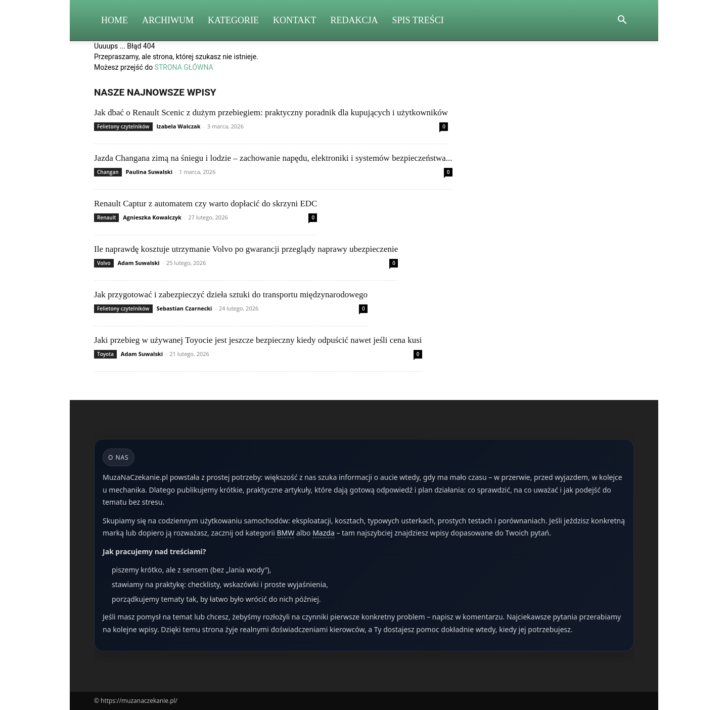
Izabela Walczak (178, 126)
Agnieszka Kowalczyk (152, 217)
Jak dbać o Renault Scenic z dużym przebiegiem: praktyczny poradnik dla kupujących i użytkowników (271, 113)
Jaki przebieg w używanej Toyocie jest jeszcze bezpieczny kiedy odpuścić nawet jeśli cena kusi (258, 340)
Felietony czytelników (123, 126)
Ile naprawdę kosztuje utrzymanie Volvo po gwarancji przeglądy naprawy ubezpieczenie (246, 249)
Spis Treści (418, 20)
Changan (108, 172)
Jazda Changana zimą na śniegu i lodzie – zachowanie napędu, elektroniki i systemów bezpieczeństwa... (273, 158)
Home (115, 20)
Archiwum (168, 20)
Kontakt (295, 20)
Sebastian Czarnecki (184, 308)
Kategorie (233, 20)
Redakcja (354, 20)
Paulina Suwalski (149, 172)
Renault (106, 217)
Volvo (104, 263)
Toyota (105, 354)
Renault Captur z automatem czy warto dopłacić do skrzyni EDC (206, 204)
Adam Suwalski (138, 263)
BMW (285, 533)
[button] (622, 21)
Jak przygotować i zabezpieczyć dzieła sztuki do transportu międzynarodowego (231, 295)
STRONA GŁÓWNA (184, 67)
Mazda (324, 533)
